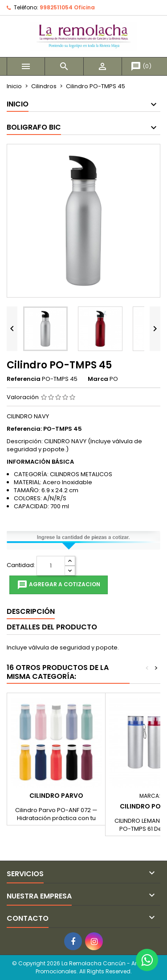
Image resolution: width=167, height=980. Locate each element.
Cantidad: (21, 565)
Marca (98, 379)
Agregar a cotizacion (59, 585)
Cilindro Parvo (56, 796)
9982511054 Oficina (67, 7)
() (141, 66)
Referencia (24, 379)
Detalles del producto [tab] (52, 627)
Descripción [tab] (31, 611)
